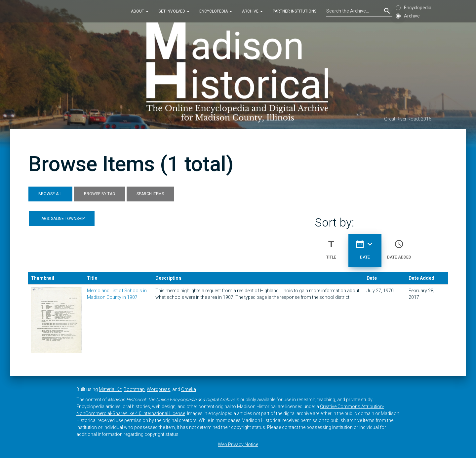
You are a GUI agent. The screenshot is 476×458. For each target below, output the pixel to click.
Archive (252, 11)
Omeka (189, 389)
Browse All (50, 194)
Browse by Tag (99, 194)
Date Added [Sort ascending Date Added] (399, 247)
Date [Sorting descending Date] (365, 247)
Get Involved (174, 11)
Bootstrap (134, 389)
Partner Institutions (295, 11)
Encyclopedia (216, 11)
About (140, 11)
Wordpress (159, 389)
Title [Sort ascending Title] (331, 247)
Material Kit (110, 389)
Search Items (150, 194)
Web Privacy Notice (238, 444)
